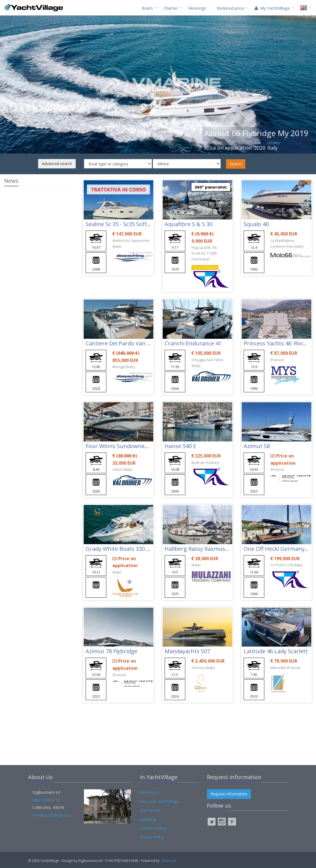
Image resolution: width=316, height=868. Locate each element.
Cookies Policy (153, 828)
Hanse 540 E (180, 446)
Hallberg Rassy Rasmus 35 (199, 549)
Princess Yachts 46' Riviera (277, 343)
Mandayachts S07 (187, 651)
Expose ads (150, 810)
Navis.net (169, 861)
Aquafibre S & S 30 (189, 224)
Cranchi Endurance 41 (193, 343)
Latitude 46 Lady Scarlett (276, 651)
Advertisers (150, 792)
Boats (147, 8)
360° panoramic (211, 187)
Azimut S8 (257, 446)
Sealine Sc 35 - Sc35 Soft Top (122, 224)
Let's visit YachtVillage (159, 801)
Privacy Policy (152, 837)
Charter (171, 8)
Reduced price (231, 8)
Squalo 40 (256, 224)
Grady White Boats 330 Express (126, 549)
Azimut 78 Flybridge (111, 651)
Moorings (197, 8)
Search (236, 164)
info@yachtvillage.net (51, 815)
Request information (229, 794)
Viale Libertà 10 (46, 800)
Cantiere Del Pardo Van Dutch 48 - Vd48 (137, 343)
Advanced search (57, 164)
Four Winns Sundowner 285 (122, 446)
